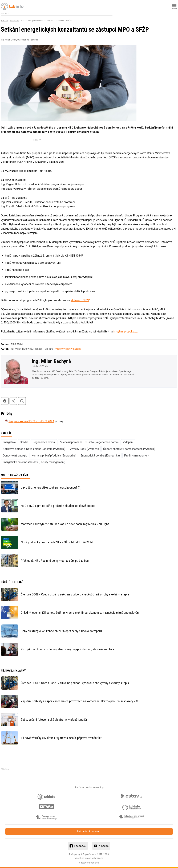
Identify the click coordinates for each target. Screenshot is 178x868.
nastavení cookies (89, 863)
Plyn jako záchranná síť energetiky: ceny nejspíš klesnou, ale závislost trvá (67, 649)
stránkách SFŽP (80, 300)
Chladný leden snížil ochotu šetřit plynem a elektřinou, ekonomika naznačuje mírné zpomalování (80, 613)
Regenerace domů (44, 442)
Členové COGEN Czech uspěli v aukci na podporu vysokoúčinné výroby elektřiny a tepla (75, 594)
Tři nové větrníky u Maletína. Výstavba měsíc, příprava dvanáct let (61, 738)
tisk (5, 401)
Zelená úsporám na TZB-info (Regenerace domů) (89, 442)
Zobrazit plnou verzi (89, 831)
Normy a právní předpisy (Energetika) (54, 456)
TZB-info (5, 21)
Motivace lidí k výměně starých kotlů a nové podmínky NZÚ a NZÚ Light (65, 524)
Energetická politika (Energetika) (100, 456)
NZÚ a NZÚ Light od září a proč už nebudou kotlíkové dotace (58, 506)
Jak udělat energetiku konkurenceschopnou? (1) (51, 488)
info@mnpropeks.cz (126, 332)
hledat (22, 401)
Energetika (15, 21)
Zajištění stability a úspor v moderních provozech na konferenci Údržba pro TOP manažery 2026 (80, 701)
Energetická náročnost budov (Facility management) (34, 462)
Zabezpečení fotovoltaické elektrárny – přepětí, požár (54, 720)
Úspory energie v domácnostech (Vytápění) (129, 449)
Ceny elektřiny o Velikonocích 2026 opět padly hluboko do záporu (61, 631)
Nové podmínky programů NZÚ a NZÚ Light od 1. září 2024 (57, 542)
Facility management (137, 456)
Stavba (24, 442)
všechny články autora (68, 349)
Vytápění (128, 442)
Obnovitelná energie (15, 456)
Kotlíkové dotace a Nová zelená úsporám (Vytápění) (34, 449)
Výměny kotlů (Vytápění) (84, 449)
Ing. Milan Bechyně (51, 361)
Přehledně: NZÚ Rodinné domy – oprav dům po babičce (55, 561)
